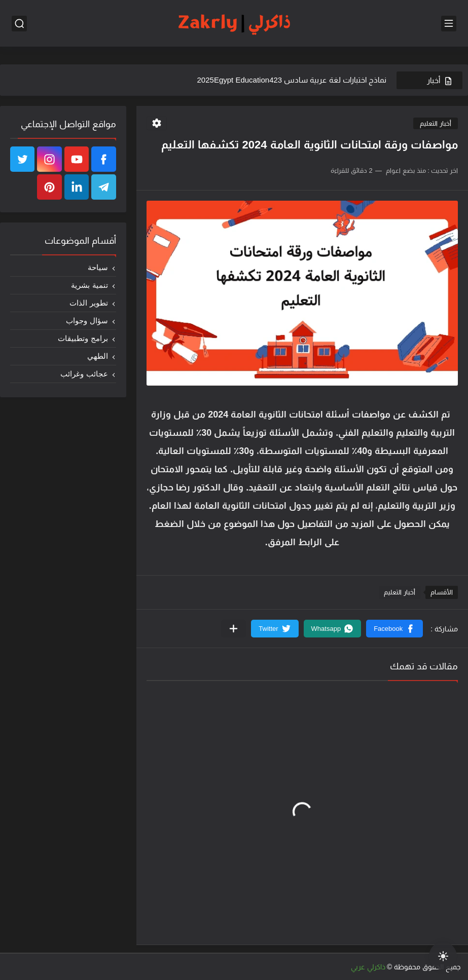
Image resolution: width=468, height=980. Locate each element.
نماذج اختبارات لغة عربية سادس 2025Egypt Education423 (292, 80)
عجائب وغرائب (84, 374)
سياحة (98, 267)
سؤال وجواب (87, 321)
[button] (394, 629)
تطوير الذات (88, 303)
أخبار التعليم (436, 123)
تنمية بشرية (89, 285)
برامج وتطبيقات (83, 338)
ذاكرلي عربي (368, 967)
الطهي (98, 356)
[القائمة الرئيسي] (449, 24)
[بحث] (19, 24)
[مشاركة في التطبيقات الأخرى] (233, 629)
